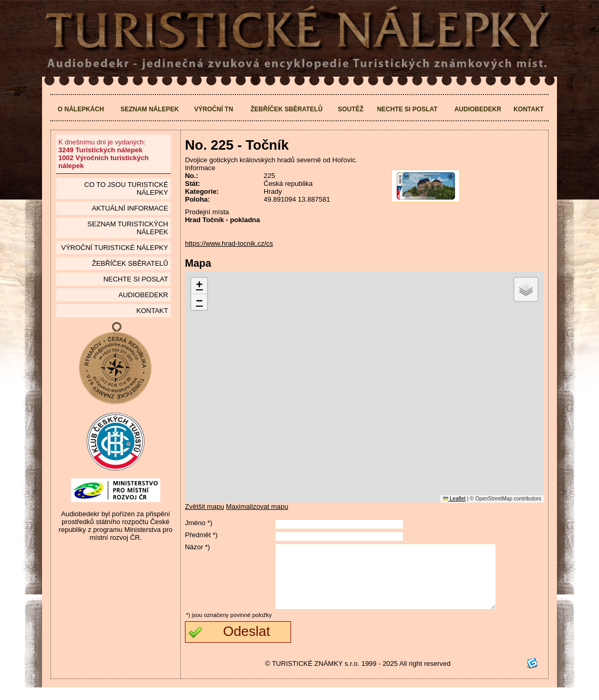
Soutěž (351, 109)
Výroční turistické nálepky (114, 248)
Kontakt (529, 109)
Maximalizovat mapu (257, 506)
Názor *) (198, 547)
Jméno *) (199, 523)
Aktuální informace (130, 208)
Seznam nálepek (149, 109)
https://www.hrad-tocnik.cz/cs (229, 243)
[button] (199, 286)
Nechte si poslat (407, 109)
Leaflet (454, 499)
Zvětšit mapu (204, 506)
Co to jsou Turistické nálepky (126, 189)
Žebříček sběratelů (287, 109)
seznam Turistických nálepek (128, 228)
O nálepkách (81, 109)
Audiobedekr (478, 109)
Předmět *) (201, 535)
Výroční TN (214, 109)
